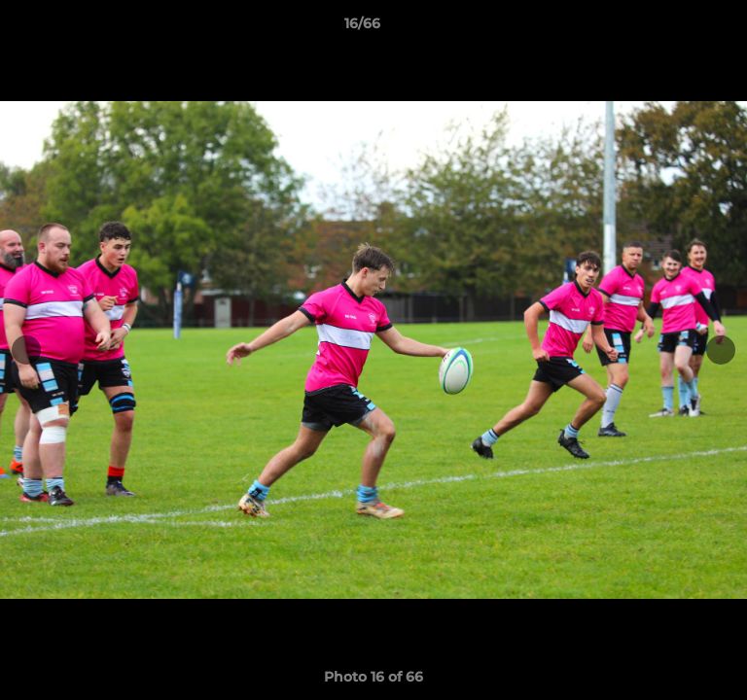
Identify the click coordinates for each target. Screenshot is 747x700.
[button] (677, 28)
